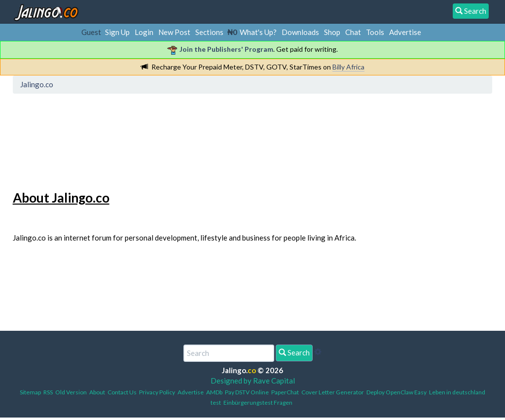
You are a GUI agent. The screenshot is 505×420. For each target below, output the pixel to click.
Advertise (405, 32)
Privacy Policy (157, 392)
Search (294, 352)
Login (144, 32)
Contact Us (122, 392)
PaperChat (285, 392)
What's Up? (258, 32)
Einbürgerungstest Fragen (258, 402)
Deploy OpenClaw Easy (397, 392)
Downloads (300, 32)
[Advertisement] (196, 140)
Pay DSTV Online (247, 392)
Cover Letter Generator (333, 392)
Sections (209, 32)
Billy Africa (348, 67)
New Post (174, 32)
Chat (353, 32)
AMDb (214, 392)
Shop (332, 32)
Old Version (71, 392)
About (97, 392)
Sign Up (117, 32)
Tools (375, 32)
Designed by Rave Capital (253, 381)
